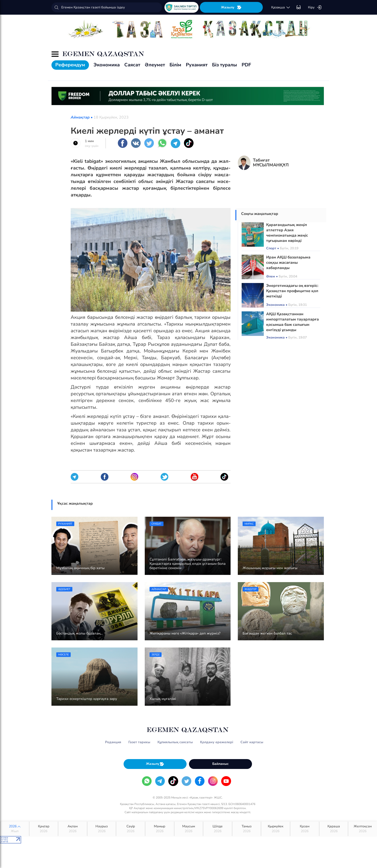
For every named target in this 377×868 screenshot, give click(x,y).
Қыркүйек (276, 829)
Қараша (334, 829)
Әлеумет (155, 65)
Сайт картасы (252, 742)
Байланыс (220, 764)
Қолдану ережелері (217, 742)
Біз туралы (225, 65)
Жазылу (231, 7)
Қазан (305, 829)
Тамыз (247, 829)
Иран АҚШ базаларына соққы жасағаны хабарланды (288, 263)
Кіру (315, 7)
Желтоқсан (363, 829)
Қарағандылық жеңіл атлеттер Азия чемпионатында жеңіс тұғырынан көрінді (287, 233)
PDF (246, 65)
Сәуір (131, 829)
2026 (15, 829)
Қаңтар (44, 829)
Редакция (113, 742)
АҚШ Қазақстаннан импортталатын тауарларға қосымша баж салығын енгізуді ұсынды (292, 322)
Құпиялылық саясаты (175, 742)
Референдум (70, 65)
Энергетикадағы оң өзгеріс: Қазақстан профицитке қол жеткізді (292, 291)
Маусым (189, 829)
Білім (175, 65)
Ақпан (73, 829)
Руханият (197, 65)
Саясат (132, 65)
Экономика (107, 65)
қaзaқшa (281, 7)
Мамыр (160, 829)
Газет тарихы (139, 742)
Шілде (218, 829)
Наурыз (102, 829)
